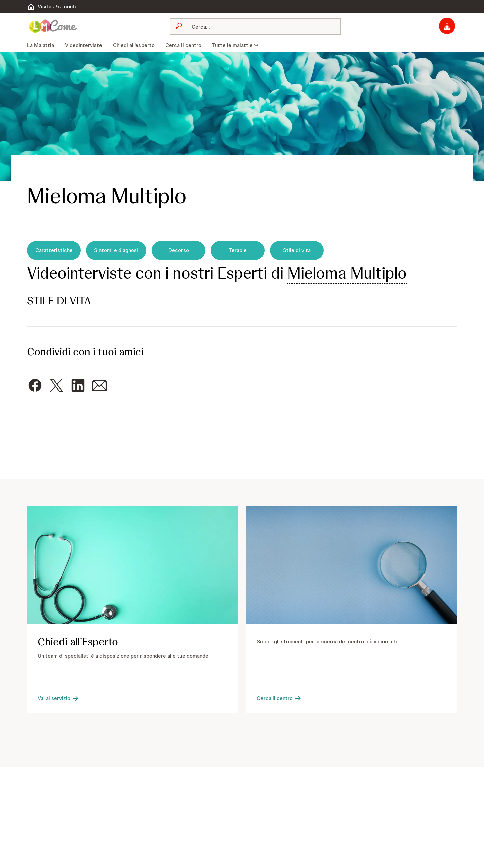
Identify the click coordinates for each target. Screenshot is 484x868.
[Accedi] (447, 26)
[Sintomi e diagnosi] (116, 250)
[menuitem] (43, 45)
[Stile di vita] (297, 250)
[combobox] (255, 27)
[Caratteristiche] (54, 250)
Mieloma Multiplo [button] (347, 273)
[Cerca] (259, 27)
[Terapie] (238, 250)
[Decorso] (178, 250)
